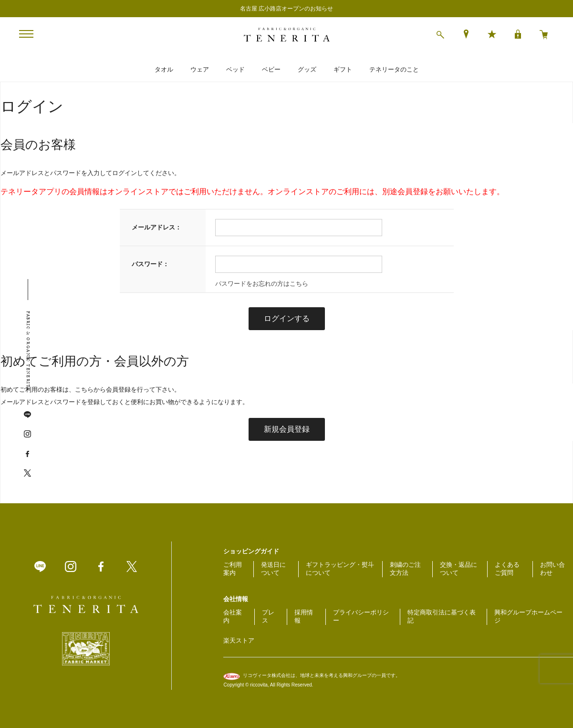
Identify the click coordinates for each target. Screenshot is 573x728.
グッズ (307, 69)
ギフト (343, 69)
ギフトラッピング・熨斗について (340, 569)
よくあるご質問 (507, 569)
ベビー (271, 69)
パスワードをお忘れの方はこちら (262, 284)
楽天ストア (239, 640)
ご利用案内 (233, 569)
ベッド (235, 69)
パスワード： (150, 264)
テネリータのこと (394, 69)
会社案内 (233, 616)
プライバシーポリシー (361, 616)
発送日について (273, 569)
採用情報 (304, 616)
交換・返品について (458, 569)
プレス (268, 616)
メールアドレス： (156, 227)
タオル (164, 69)
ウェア (200, 69)
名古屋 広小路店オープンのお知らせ (286, 9)
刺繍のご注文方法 (405, 569)
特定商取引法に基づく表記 (442, 616)
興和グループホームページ (528, 616)
